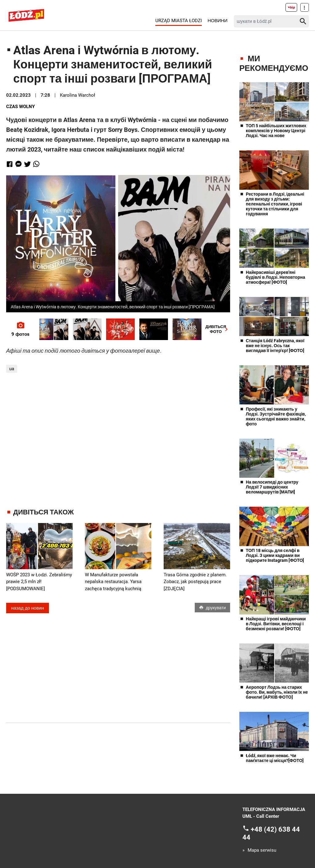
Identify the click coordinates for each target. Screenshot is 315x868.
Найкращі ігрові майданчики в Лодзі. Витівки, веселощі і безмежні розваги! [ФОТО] (276, 624)
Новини (218, 21)
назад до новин (28, 608)
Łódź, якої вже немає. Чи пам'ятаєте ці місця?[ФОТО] (275, 758)
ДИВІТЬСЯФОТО (218, 329)
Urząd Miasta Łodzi (179, 21)
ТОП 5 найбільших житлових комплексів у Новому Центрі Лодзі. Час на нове (276, 131)
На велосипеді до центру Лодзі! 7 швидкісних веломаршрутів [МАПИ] (272, 487)
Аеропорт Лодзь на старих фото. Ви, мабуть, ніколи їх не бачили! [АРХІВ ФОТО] (277, 692)
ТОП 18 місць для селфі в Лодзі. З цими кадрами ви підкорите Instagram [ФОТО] (275, 555)
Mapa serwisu (262, 850)
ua (12, 369)
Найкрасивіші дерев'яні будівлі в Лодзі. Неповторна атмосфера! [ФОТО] (275, 277)
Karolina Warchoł (78, 95)
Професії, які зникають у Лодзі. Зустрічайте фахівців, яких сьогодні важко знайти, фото (276, 416)
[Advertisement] (122, 440)
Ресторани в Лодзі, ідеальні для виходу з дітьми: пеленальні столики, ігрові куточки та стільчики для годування (275, 204)
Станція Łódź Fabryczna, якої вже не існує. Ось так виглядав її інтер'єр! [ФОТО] (275, 346)
